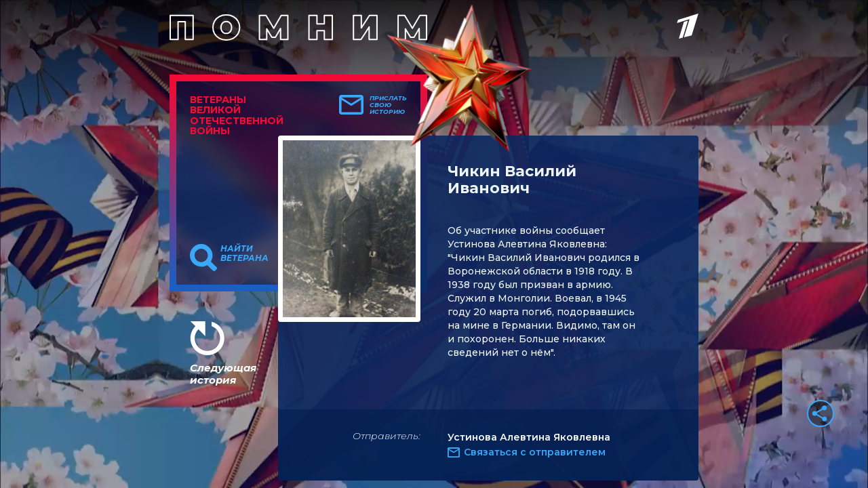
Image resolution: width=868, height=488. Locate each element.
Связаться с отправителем (535, 452)
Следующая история (223, 374)
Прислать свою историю (388, 105)
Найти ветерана (244, 253)
